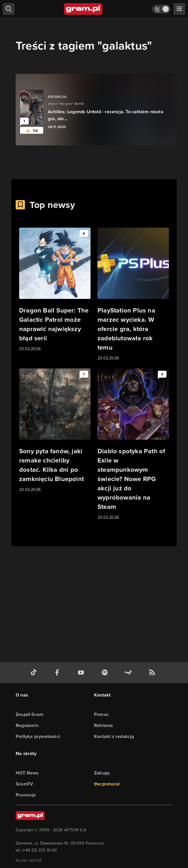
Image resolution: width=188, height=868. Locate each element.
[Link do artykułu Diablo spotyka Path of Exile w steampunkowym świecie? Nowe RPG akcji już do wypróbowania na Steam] (133, 445)
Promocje (26, 795)
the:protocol (107, 784)
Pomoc (101, 714)
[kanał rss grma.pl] (153, 673)
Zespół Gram (30, 714)
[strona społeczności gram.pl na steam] (129, 673)
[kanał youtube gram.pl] (82, 673)
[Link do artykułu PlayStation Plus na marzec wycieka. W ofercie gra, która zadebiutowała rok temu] (133, 295)
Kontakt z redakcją (114, 736)
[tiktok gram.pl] (35, 673)
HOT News (27, 773)
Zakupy (102, 773)
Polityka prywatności (38, 736)
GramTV (24, 784)
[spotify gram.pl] (106, 673)
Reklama (103, 725)
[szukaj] (9, 9)
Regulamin (27, 725)
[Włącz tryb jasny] (161, 9)
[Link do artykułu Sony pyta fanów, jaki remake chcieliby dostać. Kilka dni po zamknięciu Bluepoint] (55, 431)
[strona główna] (83, 9)
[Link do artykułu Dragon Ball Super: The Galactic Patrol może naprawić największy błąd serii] (55, 290)
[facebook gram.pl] (58, 673)
